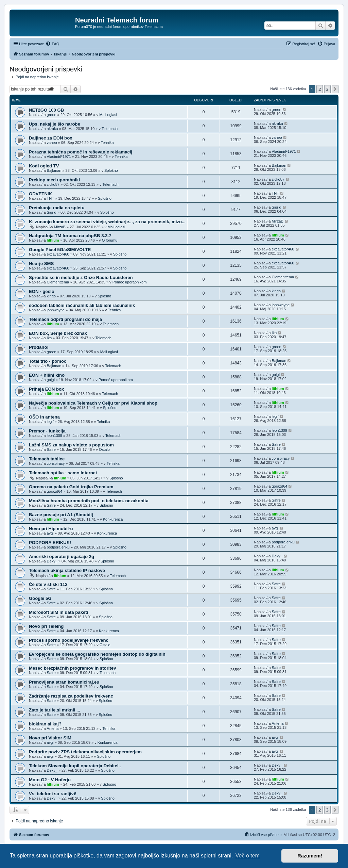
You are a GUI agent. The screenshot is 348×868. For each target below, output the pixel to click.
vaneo (52, 143)
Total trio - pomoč (48, 361)
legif (50, 422)
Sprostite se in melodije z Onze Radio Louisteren (81, 277)
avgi (50, 533)
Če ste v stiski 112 (48, 584)
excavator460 (58, 254)
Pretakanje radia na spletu (57, 208)
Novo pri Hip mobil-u (51, 529)
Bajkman (54, 170)
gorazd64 (55, 491)
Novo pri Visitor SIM (50, 738)
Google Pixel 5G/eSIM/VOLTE (60, 250)
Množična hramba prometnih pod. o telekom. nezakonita (89, 501)
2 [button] (320, 89)
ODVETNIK (40, 194)
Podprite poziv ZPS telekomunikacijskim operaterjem (85, 752)
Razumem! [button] (310, 856)
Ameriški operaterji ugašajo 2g (62, 556)
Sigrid (52, 212)
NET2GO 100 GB (46, 110)
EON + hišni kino (47, 375)
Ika (49, 338)
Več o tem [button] (248, 856)
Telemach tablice (47, 459)
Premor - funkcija (47, 431)
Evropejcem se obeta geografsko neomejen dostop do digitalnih (97, 654)
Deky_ (52, 561)
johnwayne (56, 310)
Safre (51, 449)
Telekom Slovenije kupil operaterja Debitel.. (75, 766)
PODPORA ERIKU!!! (50, 543)
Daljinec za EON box (51, 138)
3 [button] (327, 89)
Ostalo (104, 449)
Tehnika (107, 143)
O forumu (110, 240)
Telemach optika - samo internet (63, 473)
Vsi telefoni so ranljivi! (53, 794)
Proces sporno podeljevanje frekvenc (69, 640)
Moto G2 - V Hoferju (50, 780)
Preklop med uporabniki (54, 180)
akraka (53, 129)
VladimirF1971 (59, 157)
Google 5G (40, 598)
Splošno (111, 170)
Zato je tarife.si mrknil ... (55, 710)
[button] (335, 89)
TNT (50, 198)
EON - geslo (42, 291)
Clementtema (58, 282)
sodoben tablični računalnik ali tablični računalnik (82, 305)
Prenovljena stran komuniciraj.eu (64, 682)
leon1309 (55, 436)
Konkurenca (113, 519)
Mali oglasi (108, 115)
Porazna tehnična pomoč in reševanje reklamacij (81, 152)
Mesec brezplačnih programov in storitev (73, 668)
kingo (51, 296)
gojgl (51, 380)
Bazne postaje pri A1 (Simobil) (61, 515)
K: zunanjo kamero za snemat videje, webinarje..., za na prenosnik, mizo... (107, 222)
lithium (53, 240)
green (52, 115)
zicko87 (53, 184)
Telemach (110, 129)
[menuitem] (52, 44)
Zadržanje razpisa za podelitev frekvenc (71, 696)
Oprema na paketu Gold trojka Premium (71, 487)
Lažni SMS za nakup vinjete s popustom (71, 445)
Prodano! (39, 347)
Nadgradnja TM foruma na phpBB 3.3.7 (70, 236)
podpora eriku (58, 547)
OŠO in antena (44, 417)
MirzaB (60, 227)
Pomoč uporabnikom (130, 282)
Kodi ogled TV (44, 166)
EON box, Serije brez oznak (58, 333)
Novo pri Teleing (46, 626)
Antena (53, 728)
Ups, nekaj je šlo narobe (55, 124)
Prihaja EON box (46, 389)
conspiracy (56, 463)
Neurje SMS (41, 264)
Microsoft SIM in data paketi (58, 612)
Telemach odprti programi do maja (65, 319)
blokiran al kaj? (45, 724)
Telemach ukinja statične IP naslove (67, 570)
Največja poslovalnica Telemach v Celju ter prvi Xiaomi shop (93, 403)
